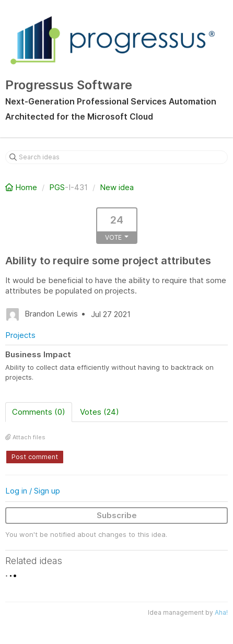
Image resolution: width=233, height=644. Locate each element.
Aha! (221, 612)
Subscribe (117, 515)
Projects (20, 335)
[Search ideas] (116, 157)
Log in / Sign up (33, 491)
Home (22, 187)
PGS (57, 187)
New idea (117, 187)
